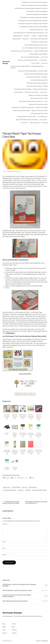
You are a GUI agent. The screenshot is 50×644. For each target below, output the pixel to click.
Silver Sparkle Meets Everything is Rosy (15, 601)
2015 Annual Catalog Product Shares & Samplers (34, 5)
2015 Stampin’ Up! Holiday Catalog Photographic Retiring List (31, 8)
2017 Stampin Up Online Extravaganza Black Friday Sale (33, 21)
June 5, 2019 (46, 596)
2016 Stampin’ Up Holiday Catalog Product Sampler (34, 17)
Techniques (18, 171)
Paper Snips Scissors (15, 468)
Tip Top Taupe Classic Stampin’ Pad (7, 451)
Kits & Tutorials (36, 63)
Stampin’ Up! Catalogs (41, 107)
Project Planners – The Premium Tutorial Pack (26, 92)
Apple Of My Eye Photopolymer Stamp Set (23, 416)
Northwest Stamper (6, 62)
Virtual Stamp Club (42, 117)
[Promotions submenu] (47, 92)
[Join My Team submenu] (47, 60)
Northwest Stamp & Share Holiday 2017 (37, 83)
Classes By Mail (17, 39)
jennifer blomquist (33, 487)
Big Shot (7, 433)
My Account (44, 63)
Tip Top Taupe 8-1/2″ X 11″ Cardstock (23, 451)
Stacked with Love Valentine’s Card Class (23, 107)
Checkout (26, 36)
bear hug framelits (16, 487)
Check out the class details (25, 374)
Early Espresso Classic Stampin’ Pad (23, 434)
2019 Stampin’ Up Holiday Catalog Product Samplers (34, 27)
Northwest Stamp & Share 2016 (39, 80)
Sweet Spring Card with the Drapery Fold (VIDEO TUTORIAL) (11, 502)
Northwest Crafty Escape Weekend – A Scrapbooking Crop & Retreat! (27, 67)
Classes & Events (43, 36)
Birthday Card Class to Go (37, 30)
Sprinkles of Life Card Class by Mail (38, 104)
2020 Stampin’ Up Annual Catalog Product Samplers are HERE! (19, 585)
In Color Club (44, 57)
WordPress (45, 641)
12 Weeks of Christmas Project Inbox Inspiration (35, 2)
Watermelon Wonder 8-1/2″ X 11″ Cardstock (31, 451)
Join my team (43, 120)
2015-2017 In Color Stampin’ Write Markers (15, 451)
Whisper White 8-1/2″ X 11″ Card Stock (39, 451)
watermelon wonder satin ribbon (39, 490)
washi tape (28, 490)
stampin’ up (21, 490)
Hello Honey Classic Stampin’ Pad (31, 434)
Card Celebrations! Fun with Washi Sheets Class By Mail (29, 33)
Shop (46, 101)
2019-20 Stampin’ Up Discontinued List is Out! (17, 590)
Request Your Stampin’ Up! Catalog (38, 95)
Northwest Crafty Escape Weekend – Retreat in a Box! (33, 71)
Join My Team (43, 60)
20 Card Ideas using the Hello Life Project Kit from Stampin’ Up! (36, 502)
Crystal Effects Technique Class (39, 39)
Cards (13, 171)
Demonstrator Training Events (39, 42)
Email (4, 548)
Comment (5, 524)
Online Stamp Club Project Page (23, 89)
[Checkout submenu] (30, 36)
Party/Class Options (35, 123)
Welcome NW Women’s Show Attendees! (27, 120)
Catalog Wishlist (18, 36)
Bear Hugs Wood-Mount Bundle (7, 416)
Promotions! (24, 123)
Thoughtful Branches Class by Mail (27, 117)
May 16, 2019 (45, 601)
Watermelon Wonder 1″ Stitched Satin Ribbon (39, 417)
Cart (46, 33)
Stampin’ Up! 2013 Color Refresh (22, 110)
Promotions (43, 92)
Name (4, 542)
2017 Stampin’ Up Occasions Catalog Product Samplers (33, 24)
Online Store (10, 333)
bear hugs (24, 487)
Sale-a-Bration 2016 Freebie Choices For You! (31, 101)
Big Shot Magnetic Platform (15, 434)
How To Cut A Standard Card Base (30, 57)
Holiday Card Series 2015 (41, 51)
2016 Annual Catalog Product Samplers (37, 14)
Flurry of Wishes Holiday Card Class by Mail (36, 45)
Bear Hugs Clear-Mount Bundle (15, 416)
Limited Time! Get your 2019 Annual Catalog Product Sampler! (17, 596)
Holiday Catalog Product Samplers (38, 54)
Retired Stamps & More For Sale (39, 98)
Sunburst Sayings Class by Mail (39, 113)
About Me (45, 123)
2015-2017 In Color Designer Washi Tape (31, 416)
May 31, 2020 (46, 585)
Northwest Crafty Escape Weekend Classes (36, 74)
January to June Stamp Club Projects (28, 60)
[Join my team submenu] (47, 120)
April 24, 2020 (44, 590)
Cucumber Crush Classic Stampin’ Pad (39, 434)
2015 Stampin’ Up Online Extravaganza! (37, 11)
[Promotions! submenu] (28, 123)
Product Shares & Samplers (40, 89)
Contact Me (25, 39)
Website (4, 555)
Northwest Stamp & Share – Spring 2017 (37, 77)
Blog (46, 30)
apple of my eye (7, 487)
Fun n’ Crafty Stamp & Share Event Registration (35, 48)
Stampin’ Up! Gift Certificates (40, 110)
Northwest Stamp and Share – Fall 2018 (37, 86)
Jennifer (9, 171)
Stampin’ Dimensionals (7, 468)
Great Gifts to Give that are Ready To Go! (22, 51)
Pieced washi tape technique (10, 490)
